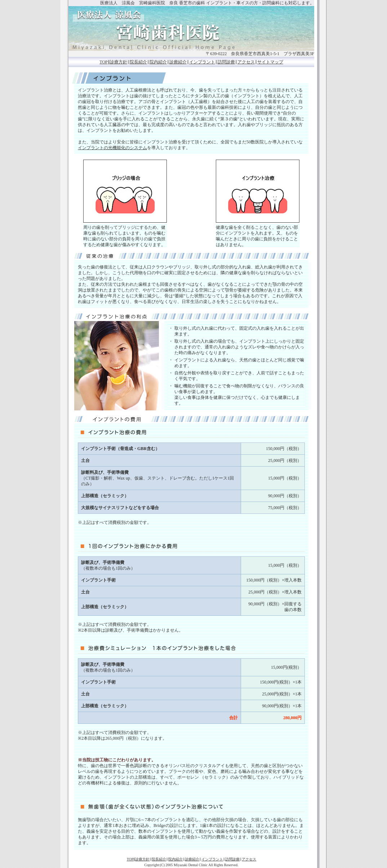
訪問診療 (226, 62)
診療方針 (119, 62)
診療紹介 (178, 62)
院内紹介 (158, 62)
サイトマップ (270, 62)
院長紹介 (138, 62)
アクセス (246, 62)
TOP (103, 62)
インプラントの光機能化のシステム (112, 148)
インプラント (202, 62)
